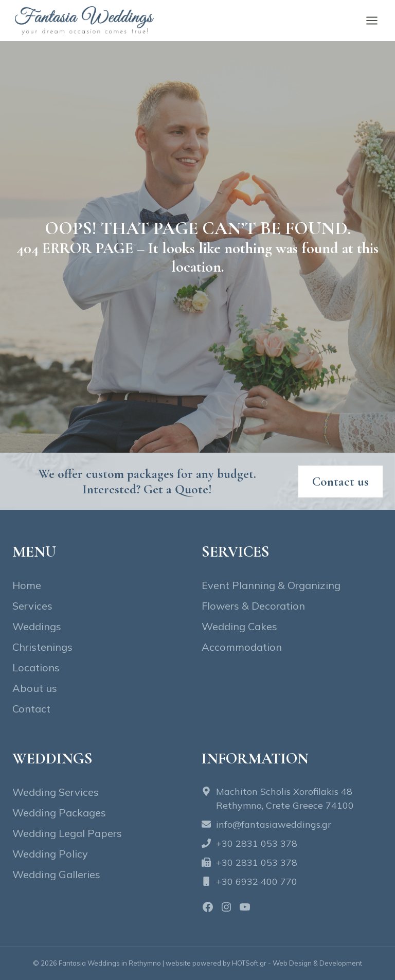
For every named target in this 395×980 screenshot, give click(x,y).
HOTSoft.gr (249, 963)
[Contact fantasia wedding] (340, 482)
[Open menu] (372, 20)
